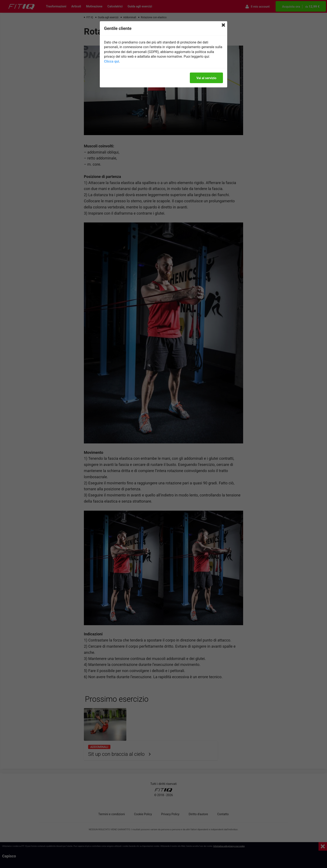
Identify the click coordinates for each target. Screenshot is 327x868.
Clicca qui (111, 61)
